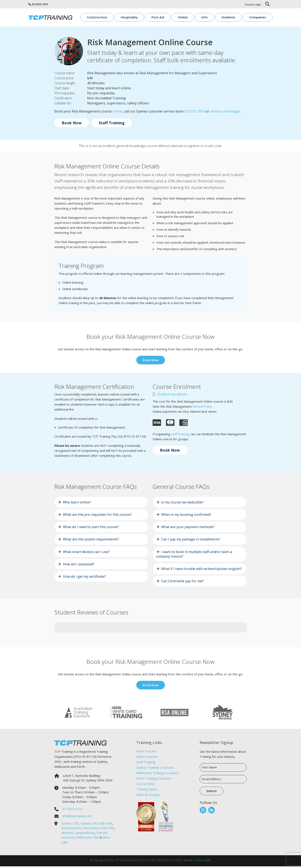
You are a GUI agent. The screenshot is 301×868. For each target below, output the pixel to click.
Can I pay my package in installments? (191, 541)
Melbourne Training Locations (158, 774)
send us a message (225, 113)
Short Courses (147, 753)
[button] (54, 638)
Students (237, 18)
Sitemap (188, 862)
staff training (180, 435)
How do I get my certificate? (84, 578)
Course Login (253, 4)
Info (219, 18)
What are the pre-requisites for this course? (97, 516)
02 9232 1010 (40, 4)
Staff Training (112, 124)
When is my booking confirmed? (186, 516)
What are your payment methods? (188, 529)
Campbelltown (85, 834)
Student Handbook (170, 396)
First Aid (182, 18)
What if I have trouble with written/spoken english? (201, 570)
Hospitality (160, 18)
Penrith (102, 834)
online (117, 113)
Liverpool (68, 839)
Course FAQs (146, 785)
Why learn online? (77, 504)
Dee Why (108, 830)
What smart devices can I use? (86, 553)
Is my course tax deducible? (182, 504)
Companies (261, 18)
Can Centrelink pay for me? (182, 583)
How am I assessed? (78, 566)
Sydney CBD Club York (96, 825)
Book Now (72, 124)
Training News (147, 791)
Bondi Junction (71, 830)
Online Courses (147, 758)
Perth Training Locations (154, 780)
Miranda (67, 834)
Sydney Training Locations (155, 769)
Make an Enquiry (148, 796)
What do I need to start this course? (91, 529)
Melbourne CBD (88, 839)
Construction (134, 18)
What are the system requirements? (91, 541)
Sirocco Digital (203, 862)
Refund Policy (202, 408)
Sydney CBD (70, 825)
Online (202, 18)
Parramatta (91, 830)
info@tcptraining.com (77, 818)
